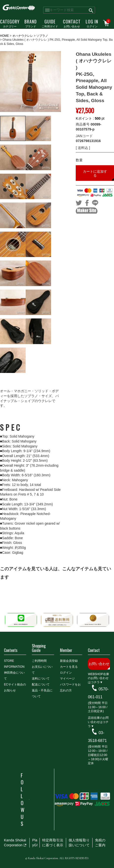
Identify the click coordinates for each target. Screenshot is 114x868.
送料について (41, 679)
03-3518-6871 (97, 737)
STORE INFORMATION (14, 664)
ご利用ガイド (50, 23)
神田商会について (14, 676)
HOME (4, 36)
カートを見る (69, 667)
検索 (91, 10)
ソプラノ (42, 36)
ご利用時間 (39, 661)
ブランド (31, 23)
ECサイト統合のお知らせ (15, 687)
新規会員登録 (69, 661)
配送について (41, 684)
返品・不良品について (42, 693)
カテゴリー (10, 23)
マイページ (67, 679)
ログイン (92, 23)
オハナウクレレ (23, 36)
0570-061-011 (98, 693)
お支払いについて (42, 670)
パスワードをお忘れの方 (70, 687)
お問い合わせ (72, 23)
